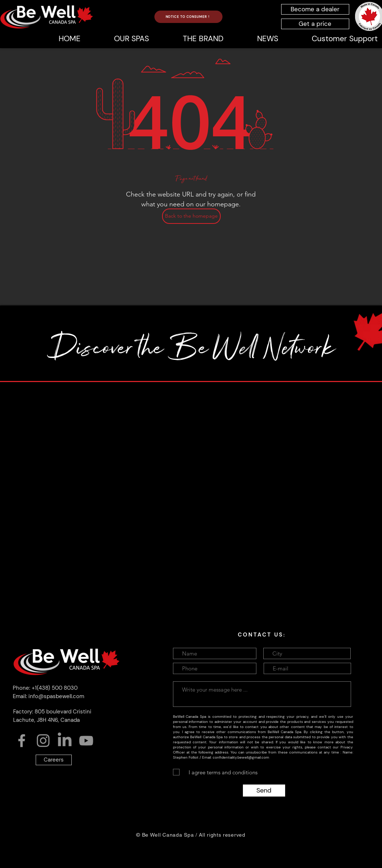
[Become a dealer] (315, 9)
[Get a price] (315, 24)
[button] (203, 39)
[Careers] (54, 760)
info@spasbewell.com (56, 696)
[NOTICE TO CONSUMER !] (188, 17)
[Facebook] (22, 741)
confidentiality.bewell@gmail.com (241, 757)
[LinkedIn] (65, 741)
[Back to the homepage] (191, 216)
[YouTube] (86, 741)
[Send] (264, 791)
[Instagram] (43, 741)
